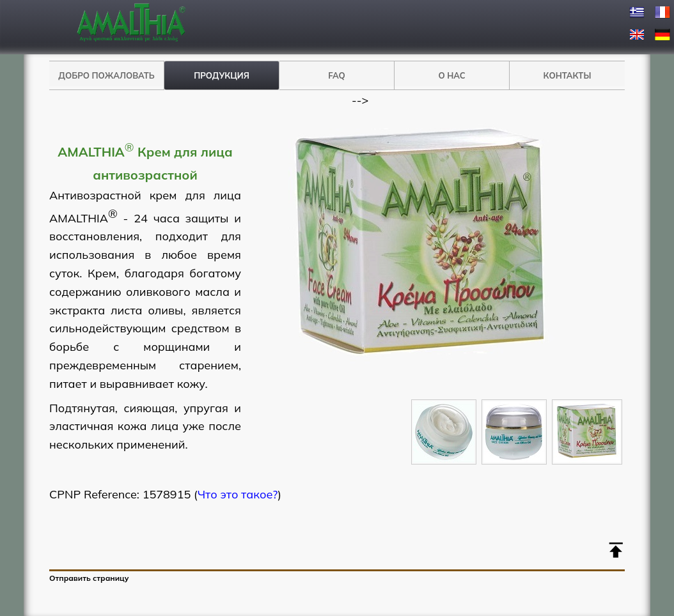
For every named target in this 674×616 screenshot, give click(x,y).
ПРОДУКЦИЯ (222, 75)
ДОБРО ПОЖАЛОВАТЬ (106, 75)
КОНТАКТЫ (568, 75)
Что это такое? (238, 494)
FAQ (337, 75)
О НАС (451, 75)
